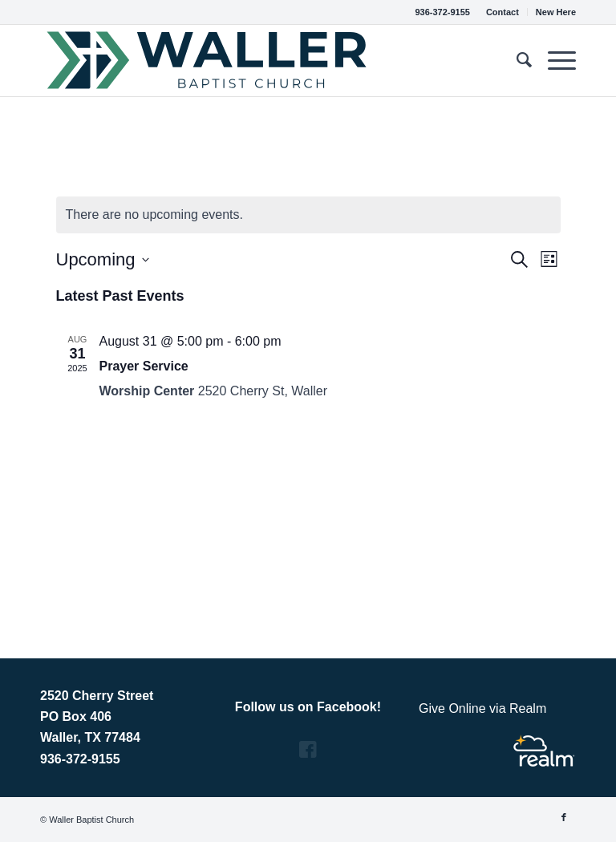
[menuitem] (503, 12)
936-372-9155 (442, 12)
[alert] (308, 215)
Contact (503, 12)
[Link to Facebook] (564, 817)
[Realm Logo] (544, 751)
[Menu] (554, 60)
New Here (556, 12)
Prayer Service (144, 366)
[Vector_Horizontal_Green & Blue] (208, 60)
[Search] (516, 60)
